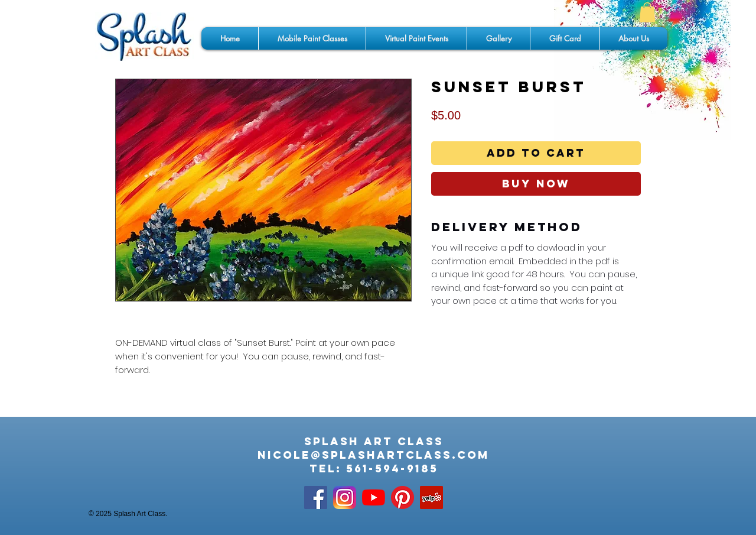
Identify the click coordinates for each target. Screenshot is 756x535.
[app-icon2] (345, 497)
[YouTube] (374, 497)
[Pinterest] (403, 497)
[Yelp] (431, 497)
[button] (647, 12)
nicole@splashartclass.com (374, 455)
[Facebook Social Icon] (316, 497)
